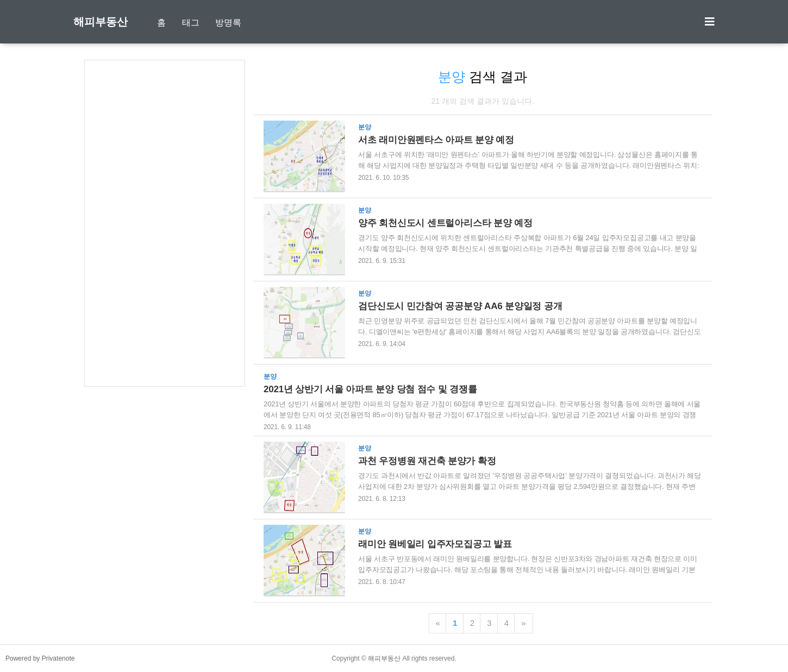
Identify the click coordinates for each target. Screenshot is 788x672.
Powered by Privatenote (40, 658)
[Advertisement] (165, 223)
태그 (191, 23)
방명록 (228, 23)
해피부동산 (101, 22)
